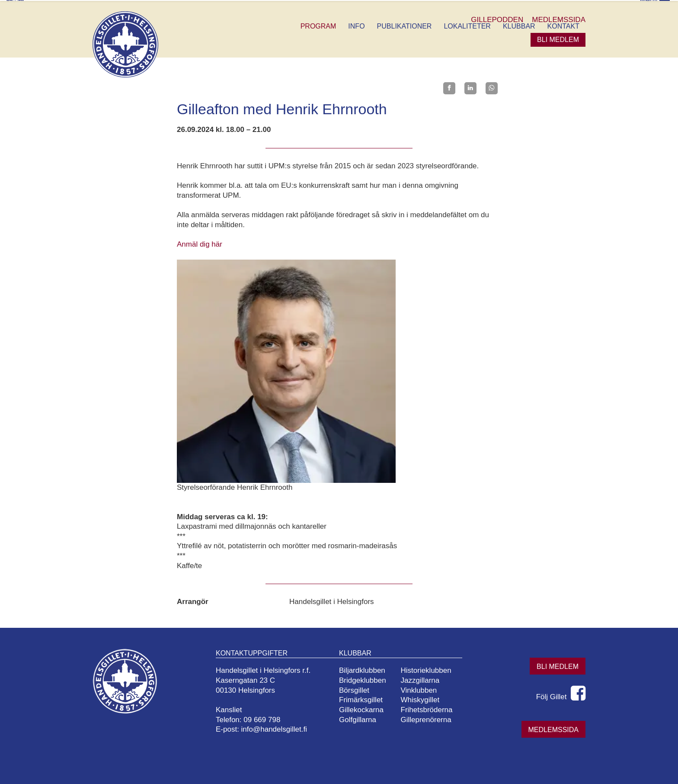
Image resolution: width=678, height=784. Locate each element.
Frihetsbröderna (430, 709)
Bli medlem (558, 39)
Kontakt (563, 25)
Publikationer (405, 25)
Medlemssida (553, 729)
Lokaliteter (467, 25)
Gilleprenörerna (429, 719)
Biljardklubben (366, 670)
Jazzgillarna (423, 680)
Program (318, 25)
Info (356, 25)
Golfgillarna (361, 719)
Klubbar (519, 25)
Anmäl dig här (200, 243)
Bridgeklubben (366, 680)
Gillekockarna (365, 709)
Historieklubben (429, 670)
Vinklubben (422, 689)
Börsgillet (358, 689)
